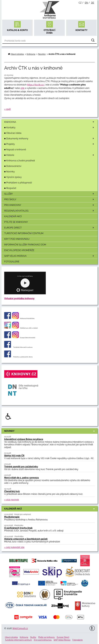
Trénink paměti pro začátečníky (21, 467)
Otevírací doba (14, 133)
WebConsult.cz (20, 628)
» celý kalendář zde (14, 547)
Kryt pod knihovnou (17, 239)
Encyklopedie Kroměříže (19, 250)
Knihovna (50, 122)
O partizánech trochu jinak (18, 528)
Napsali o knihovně (16, 150)
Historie (51, 155)
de (93, 3)
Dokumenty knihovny (51, 139)
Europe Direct (50, 228)
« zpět (7, 109)
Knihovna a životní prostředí (21, 161)
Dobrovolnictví (14, 166)
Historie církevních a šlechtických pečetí (26, 539)
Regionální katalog (50, 211)
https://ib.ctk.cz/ (36, 85)
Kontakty (51, 128)
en (86, 3)
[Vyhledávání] (49, 41)
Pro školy (50, 199)
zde (23, 88)
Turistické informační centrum (24, 233)
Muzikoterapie (12, 517)
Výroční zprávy (14, 177)
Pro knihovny (50, 205)
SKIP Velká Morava (50, 256)
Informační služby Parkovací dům (25, 245)
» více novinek (12, 500)
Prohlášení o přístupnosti (19, 183)
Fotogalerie (12, 262)
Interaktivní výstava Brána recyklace (24, 439)
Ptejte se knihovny (16, 222)
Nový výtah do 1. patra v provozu (22, 478)
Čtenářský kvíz (12, 491)
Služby (50, 194)
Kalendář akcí (13, 216)
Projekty (51, 144)
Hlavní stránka (17, 54)
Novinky (11, 172)
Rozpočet (11, 188)
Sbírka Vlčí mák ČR (14, 456)
